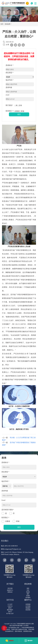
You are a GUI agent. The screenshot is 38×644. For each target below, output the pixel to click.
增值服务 (28, 608)
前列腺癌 (28, 598)
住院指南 (28, 604)
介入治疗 (10, 604)
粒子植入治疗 (10, 614)
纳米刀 (10, 612)
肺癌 (28, 588)
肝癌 (28, 590)
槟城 (22, 111)
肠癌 (28, 594)
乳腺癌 (28, 592)
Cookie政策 (26, 626)
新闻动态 (10, 592)
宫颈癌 (28, 596)
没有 (20, 105)
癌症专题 (10, 588)
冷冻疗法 (10, 606)
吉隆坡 (16, 111)
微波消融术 (10, 610)
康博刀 (10, 608)
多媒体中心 (10, 590)
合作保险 (28, 606)
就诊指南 (28, 610)
